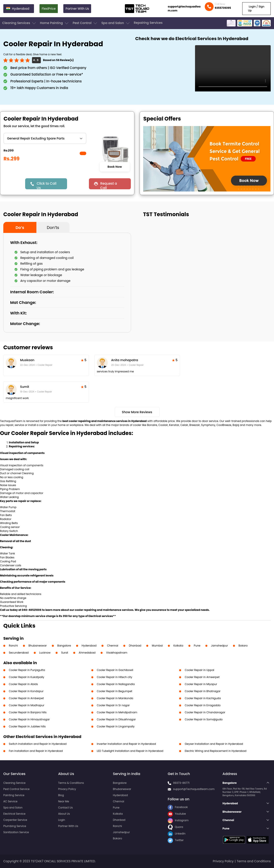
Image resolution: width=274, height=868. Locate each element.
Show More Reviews (137, 412)
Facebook (178, 807)
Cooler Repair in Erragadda (203, 705)
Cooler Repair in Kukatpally (27, 677)
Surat (65, 653)
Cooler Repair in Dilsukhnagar (116, 719)
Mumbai (157, 646)
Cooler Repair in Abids (23, 684)
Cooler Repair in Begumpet (115, 691)
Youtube (177, 814)
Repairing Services (148, 23)
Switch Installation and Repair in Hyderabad (38, 744)
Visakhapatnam (117, 653)
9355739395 (223, 8)
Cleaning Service (14, 783)
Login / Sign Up (256, 8)
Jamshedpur (219, 646)
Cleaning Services (19, 23)
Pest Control (85, 23)
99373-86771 (181, 783)
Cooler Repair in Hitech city (115, 677)
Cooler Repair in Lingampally (116, 726)
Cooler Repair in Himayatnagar (29, 719)
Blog (61, 795)
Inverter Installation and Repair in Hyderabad (126, 744)
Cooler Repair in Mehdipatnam (117, 712)
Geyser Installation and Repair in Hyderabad (214, 744)
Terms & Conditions (71, 783)
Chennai (113, 646)
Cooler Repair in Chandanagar (205, 712)
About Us (64, 814)
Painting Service (14, 795)
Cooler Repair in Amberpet (26, 698)
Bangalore (64, 646)
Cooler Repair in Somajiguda (204, 719)
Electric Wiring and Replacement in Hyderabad (215, 751)
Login (62, 820)
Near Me (63, 801)
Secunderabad (19, 653)
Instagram (178, 820)
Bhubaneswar (38, 646)
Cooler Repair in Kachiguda (203, 698)
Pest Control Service (16, 789)
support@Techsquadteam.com (194, 789)
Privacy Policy (67, 789)
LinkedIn (176, 834)
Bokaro (243, 646)
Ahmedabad (87, 653)
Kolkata (178, 646)
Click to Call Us (46, 185)
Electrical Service (14, 814)
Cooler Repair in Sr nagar (113, 705)
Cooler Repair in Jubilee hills (27, 726)
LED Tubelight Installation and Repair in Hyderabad (130, 751)
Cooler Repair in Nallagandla (116, 684)
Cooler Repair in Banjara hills (28, 712)
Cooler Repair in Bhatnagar (203, 691)
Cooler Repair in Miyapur (201, 684)
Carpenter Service (15, 820)
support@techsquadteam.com (184, 8)
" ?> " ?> (45, 138)
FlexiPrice (49, 9)
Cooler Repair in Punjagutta (27, 670)
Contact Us (65, 808)
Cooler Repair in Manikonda (115, 698)
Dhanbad (135, 646)
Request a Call (109, 185)
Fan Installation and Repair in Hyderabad (36, 751)
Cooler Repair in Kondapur (26, 691)
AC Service (10, 801)
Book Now (114, 167)
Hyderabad (89, 646)
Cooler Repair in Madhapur (27, 705)
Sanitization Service (16, 832)
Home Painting (55, 23)
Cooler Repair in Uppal (199, 670)
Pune (197, 646)
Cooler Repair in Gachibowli (115, 670)
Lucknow (45, 653)
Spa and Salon (116, 23)
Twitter (176, 840)
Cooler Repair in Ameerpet (202, 677)
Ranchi (13, 646)
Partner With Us (77, 9)
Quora (175, 827)
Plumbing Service (15, 826)
